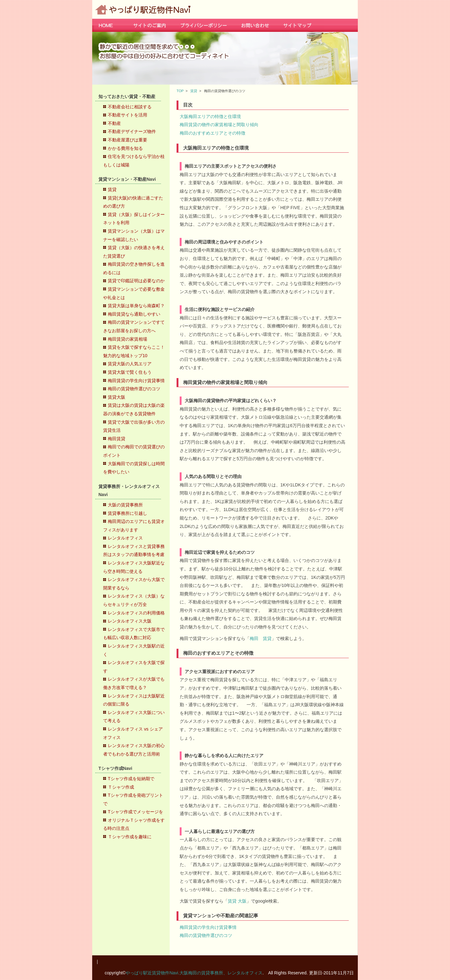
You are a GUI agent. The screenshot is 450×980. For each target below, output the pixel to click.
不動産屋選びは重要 (127, 140)
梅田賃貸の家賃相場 (127, 339)
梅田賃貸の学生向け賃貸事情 (136, 381)
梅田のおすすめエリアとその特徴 (212, 133)
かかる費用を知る (125, 148)
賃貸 (112, 190)
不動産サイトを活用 (127, 115)
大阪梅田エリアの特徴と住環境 (210, 116)
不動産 (114, 123)
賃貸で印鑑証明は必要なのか (136, 281)
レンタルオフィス (125, 538)
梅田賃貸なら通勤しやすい (134, 314)
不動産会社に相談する (130, 107)
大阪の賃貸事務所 (125, 505)
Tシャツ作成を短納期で (131, 779)
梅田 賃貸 (261, 638)
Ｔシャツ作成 (121, 787)
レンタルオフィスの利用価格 (136, 613)
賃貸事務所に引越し (127, 513)
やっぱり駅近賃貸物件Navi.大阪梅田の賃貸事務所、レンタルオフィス (194, 973)
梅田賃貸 (117, 439)
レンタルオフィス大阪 (130, 621)
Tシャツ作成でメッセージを (135, 812)
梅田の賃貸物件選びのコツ (134, 389)
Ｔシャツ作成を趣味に (130, 837)
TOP (180, 91)
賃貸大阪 (117, 397)
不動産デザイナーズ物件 (132, 131)
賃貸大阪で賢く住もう (130, 372)
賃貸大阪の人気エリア (130, 364)
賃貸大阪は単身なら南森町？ (136, 306)
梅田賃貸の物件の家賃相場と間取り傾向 (219, 125)
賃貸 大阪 (237, 901)
